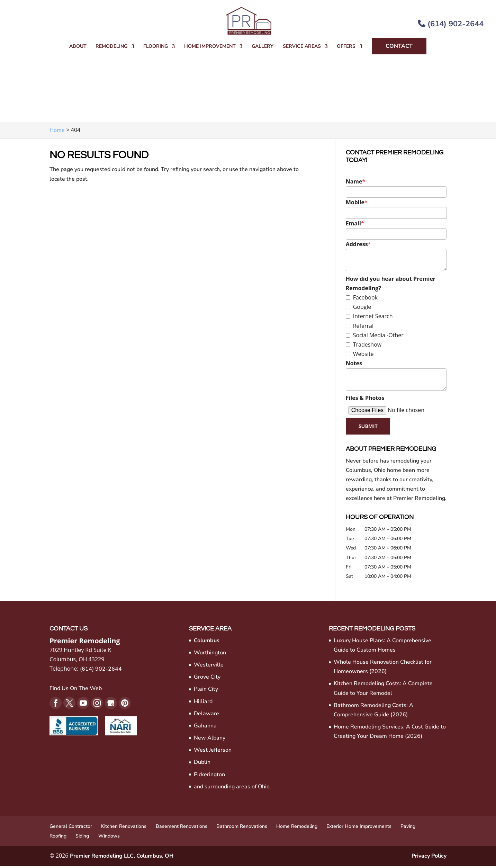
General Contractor (71, 828)
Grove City (207, 679)
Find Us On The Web (76, 690)
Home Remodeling (297, 828)
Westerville (209, 666)
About (78, 47)
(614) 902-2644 (451, 24)
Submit (371, 427)
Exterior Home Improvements (359, 828)
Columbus (207, 642)
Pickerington (209, 776)
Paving (408, 828)
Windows (109, 838)
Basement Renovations (182, 828)
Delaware (206, 715)
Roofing (58, 838)
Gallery (263, 47)
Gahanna (205, 727)
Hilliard (203, 703)
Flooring (156, 47)
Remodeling (111, 47)
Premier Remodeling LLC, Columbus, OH (122, 858)
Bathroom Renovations (242, 828)
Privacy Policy (429, 858)
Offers (346, 47)
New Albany (210, 740)
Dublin (202, 764)
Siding (82, 838)
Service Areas (302, 47)
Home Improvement (210, 47)
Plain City (206, 691)
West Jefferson (213, 752)
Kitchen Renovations (124, 828)
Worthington (210, 654)
